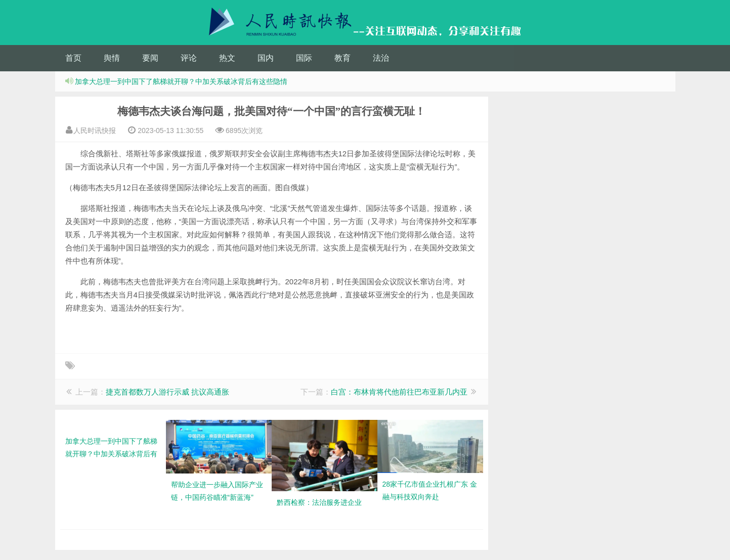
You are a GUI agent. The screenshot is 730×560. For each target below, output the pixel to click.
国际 (304, 58)
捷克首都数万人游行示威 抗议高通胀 (167, 392)
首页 (73, 58)
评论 (189, 58)
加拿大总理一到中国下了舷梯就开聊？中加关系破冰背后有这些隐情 (181, 81)
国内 (266, 58)
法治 (381, 58)
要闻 (150, 58)
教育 (342, 58)
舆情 (112, 58)
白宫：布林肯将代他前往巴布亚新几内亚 (399, 392)
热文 (227, 58)
